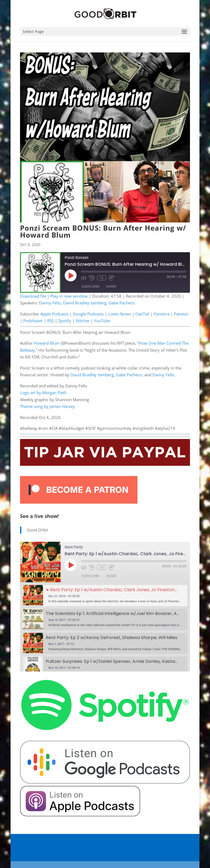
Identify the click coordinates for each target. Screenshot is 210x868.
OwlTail (142, 314)
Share (111, 287)
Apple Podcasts (54, 314)
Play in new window (69, 296)
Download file (33, 296)
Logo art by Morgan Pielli (43, 393)
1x (102, 278)
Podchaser (33, 321)
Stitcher (83, 321)
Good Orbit (37, 530)
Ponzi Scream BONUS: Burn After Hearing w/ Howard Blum (103, 231)
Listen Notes (119, 314)
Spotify (65, 321)
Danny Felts (50, 303)
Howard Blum (47, 343)
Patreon (181, 314)
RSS (50, 321)
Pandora (162, 314)
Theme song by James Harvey (47, 406)
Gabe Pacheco (122, 303)
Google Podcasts (88, 314)
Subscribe (91, 287)
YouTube (102, 321)
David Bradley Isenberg (85, 303)
